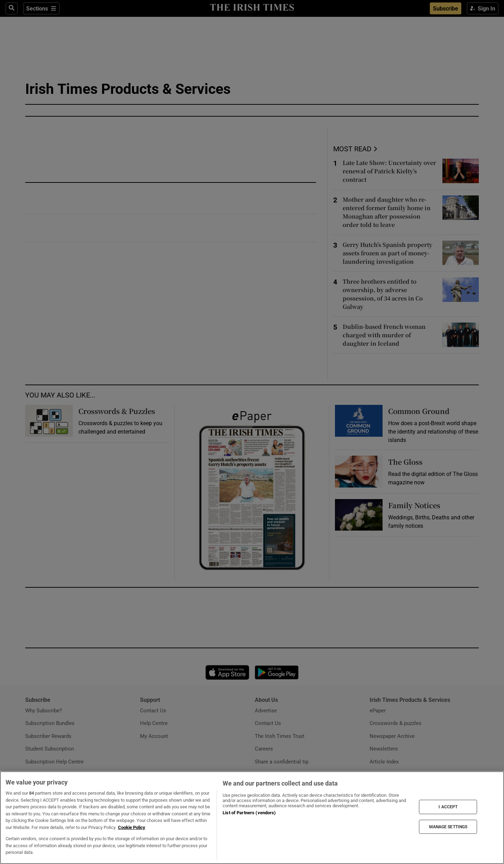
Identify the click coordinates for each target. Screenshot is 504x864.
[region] (252, 818)
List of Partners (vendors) (249, 813)
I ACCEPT (448, 807)
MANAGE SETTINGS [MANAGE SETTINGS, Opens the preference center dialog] (448, 827)
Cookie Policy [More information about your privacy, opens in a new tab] (132, 827)
